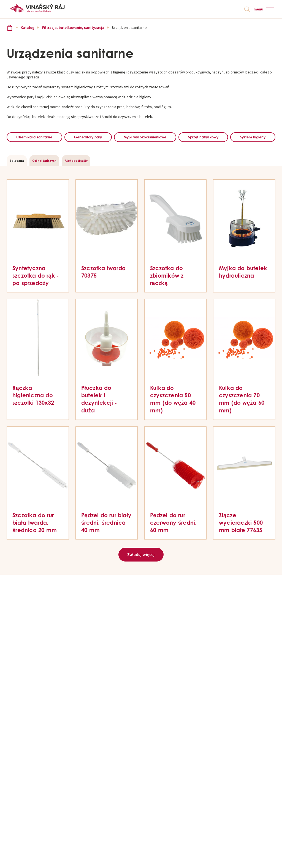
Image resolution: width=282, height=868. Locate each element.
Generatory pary (105, 137)
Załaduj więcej (141, 569)
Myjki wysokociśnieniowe (175, 137)
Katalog (28, 28)
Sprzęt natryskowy (245, 137)
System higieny (141, 151)
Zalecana (17, 174)
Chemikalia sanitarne (40, 137)
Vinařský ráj (10, 28)
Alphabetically (76, 174)
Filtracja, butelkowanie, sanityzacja (73, 28)
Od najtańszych (44, 174)
